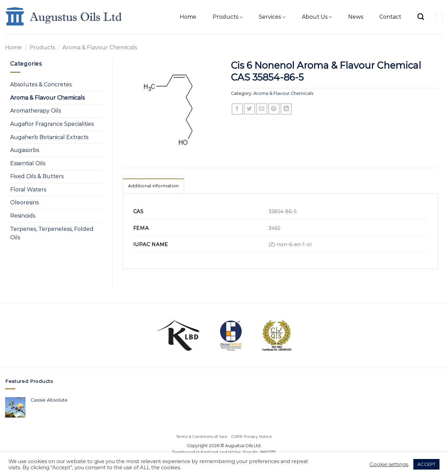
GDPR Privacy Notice (252, 437)
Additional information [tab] (154, 186)
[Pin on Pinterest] (274, 109)
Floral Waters (28, 190)
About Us (317, 17)
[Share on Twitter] (249, 109)
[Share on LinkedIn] (286, 109)
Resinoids (23, 216)
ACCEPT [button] (426, 464)
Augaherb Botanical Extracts (49, 137)
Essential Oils (28, 163)
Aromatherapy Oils (35, 111)
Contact (390, 17)
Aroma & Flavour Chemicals (100, 47)
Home (188, 17)
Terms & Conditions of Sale (202, 437)
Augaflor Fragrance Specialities (52, 124)
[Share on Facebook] (237, 109)
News (356, 17)
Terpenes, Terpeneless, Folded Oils (52, 233)
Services (272, 17)
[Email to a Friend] (262, 109)
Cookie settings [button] (389, 464)
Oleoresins (24, 202)
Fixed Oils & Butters (37, 176)
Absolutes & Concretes (41, 84)
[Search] (421, 16)
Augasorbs (25, 150)
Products (228, 17)
